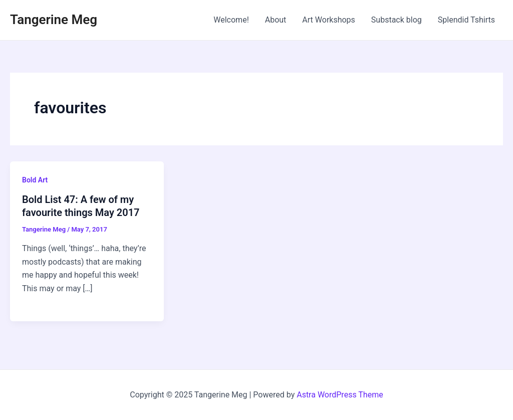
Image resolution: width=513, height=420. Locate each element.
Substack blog (397, 20)
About (276, 20)
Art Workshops (329, 20)
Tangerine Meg (54, 20)
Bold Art (35, 180)
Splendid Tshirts (466, 20)
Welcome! (231, 20)
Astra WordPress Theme (340, 395)
